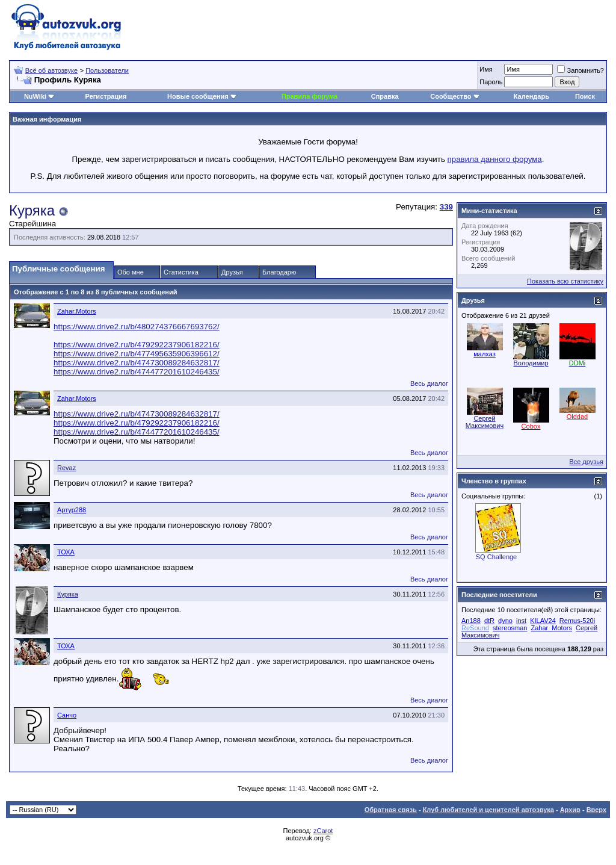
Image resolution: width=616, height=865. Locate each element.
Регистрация (106, 96)
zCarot (323, 831)
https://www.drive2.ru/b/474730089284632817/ (137, 363)
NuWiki (35, 96)
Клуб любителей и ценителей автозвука (488, 810)
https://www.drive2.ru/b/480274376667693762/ (137, 327)
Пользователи (107, 70)
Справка (385, 96)
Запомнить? (581, 70)
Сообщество (455, 96)
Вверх (596, 810)
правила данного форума (495, 159)
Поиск (585, 96)
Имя (486, 69)
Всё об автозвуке (51, 70)
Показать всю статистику (565, 281)
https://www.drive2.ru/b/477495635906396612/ (137, 354)
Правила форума (310, 96)
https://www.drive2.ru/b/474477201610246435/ (137, 372)
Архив (570, 810)
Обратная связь (391, 810)
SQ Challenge (497, 557)
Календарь (531, 96)
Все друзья (586, 462)
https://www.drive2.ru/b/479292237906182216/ (137, 345)
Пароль (491, 82)
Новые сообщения (198, 96)
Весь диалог (429, 383)
